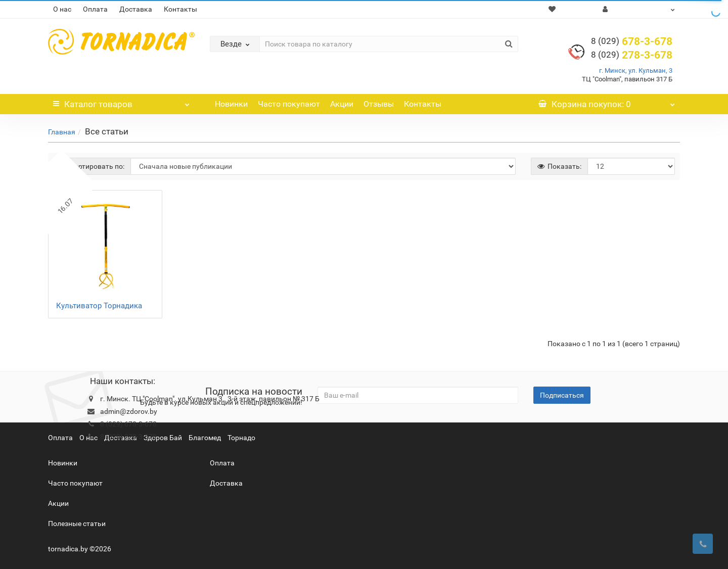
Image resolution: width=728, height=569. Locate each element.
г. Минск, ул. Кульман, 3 (636, 70)
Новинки (231, 104)
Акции (342, 104)
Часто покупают (289, 104)
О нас (62, 9)
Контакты (180, 9)
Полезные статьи (77, 524)
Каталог (121, 102)
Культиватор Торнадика (99, 306)
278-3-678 (632, 55)
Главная (62, 132)
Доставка (136, 9)
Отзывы (379, 104)
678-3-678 (632, 41)
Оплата (95, 9)
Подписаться (562, 395)
